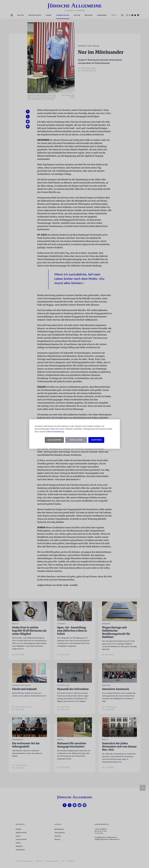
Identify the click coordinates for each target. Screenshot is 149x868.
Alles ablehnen (54, 440)
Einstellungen (76, 440)
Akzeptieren (96, 440)
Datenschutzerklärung (55, 432)
